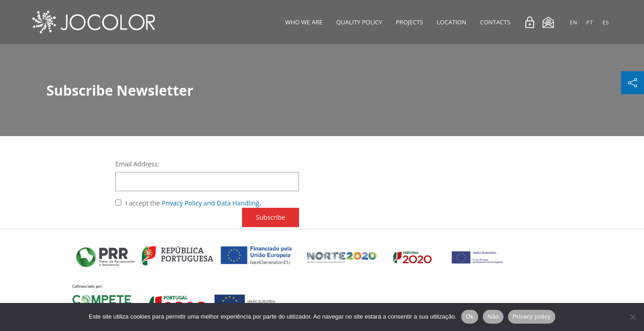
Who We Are (304, 22)
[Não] (633, 317)
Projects (410, 22)
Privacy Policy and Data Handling (211, 203)
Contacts (495, 22)
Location (452, 22)
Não (493, 317)
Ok (470, 317)
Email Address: (137, 164)
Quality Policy (359, 22)
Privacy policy (532, 317)
